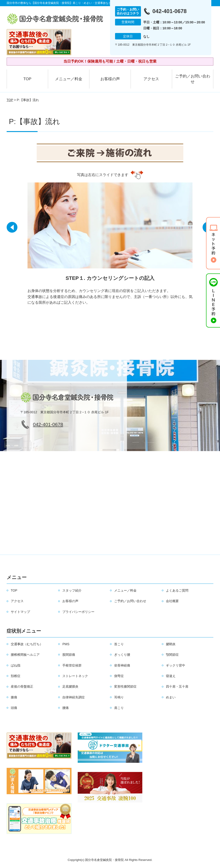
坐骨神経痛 (122, 665)
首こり (119, 644)
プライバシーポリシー (78, 612)
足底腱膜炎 (70, 686)
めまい (171, 697)
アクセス (151, 79)
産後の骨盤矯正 (22, 686)
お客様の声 (110, 79)
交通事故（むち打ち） (27, 644)
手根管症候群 (72, 665)
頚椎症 (16, 676)
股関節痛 (69, 655)
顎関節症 (172, 655)
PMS (66, 644)
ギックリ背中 (176, 665)
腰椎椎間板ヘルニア (25, 655)
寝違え (171, 676)
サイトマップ (20, 612)
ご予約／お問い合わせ (193, 79)
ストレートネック (75, 676)
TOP (27, 79)
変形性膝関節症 (125, 686)
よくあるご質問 (177, 590)
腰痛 (66, 708)
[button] (12, 229)
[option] (110, 245)
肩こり (119, 708)
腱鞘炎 (171, 644)
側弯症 (119, 676)
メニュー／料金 (69, 79)
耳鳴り (119, 697)
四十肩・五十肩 (177, 686)
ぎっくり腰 (122, 655)
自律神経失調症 (74, 697)
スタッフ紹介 (72, 590)
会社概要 (172, 601)
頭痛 (14, 708)
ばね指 (16, 665)
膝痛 (14, 697)
